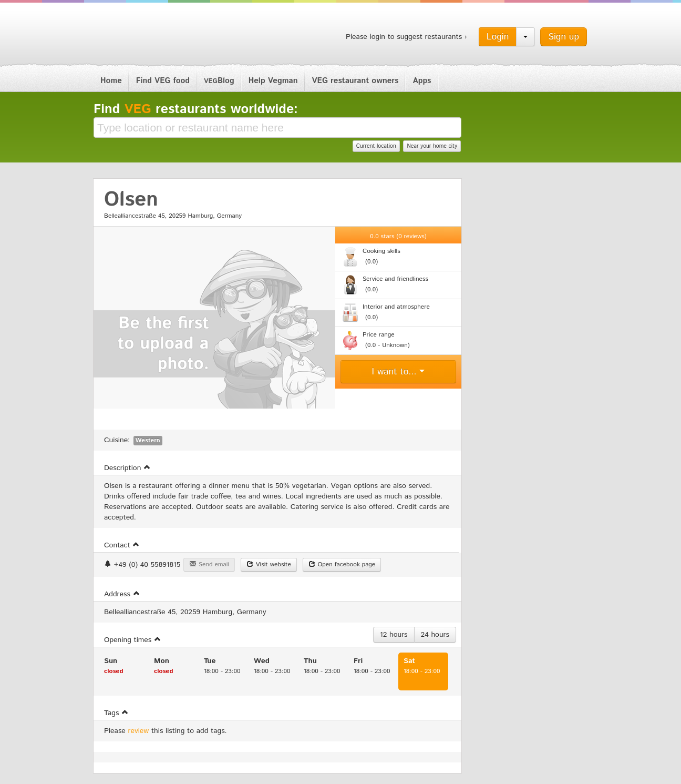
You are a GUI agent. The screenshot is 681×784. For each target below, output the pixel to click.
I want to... (399, 372)
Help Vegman (273, 81)
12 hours (394, 635)
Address (122, 594)
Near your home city (432, 146)
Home (111, 81)
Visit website (269, 564)
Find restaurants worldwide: (196, 109)
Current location (376, 146)
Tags (116, 713)
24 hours (435, 635)
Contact (122, 545)
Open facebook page (342, 564)
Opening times (133, 640)
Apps (422, 81)
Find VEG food (163, 81)
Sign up (564, 37)
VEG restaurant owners (355, 81)
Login (498, 37)
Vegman (159, 36)
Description (127, 468)
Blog (219, 81)
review (139, 731)
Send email (209, 564)
